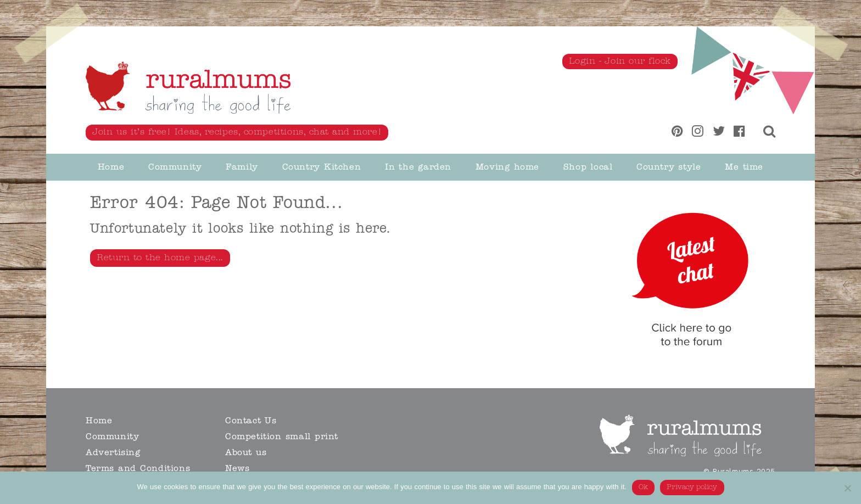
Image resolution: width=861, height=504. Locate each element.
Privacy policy (692, 487)
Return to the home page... (160, 258)
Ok (643, 487)
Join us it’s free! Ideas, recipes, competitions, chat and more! (237, 132)
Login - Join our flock (620, 61)
